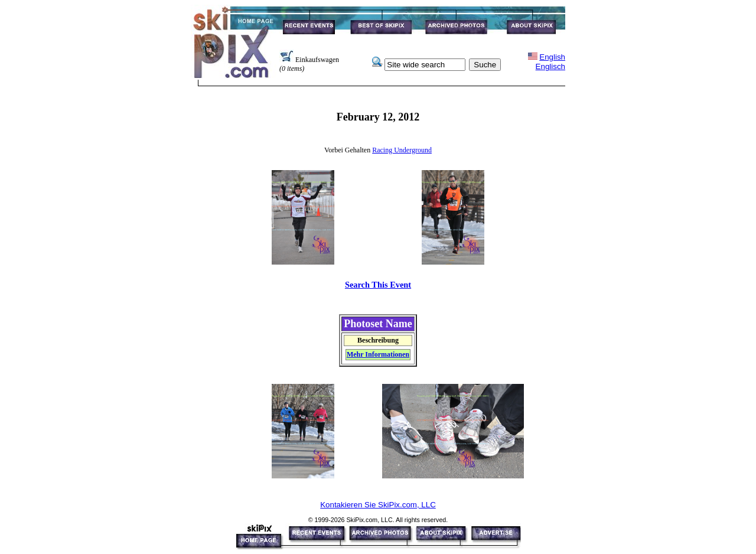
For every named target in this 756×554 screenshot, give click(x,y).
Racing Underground (402, 150)
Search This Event (378, 285)
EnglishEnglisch (550, 62)
